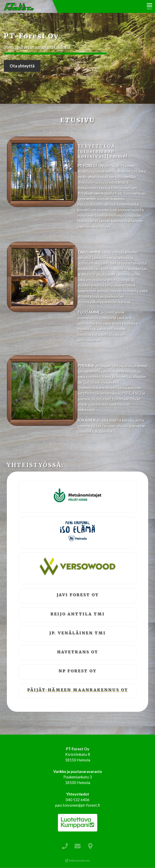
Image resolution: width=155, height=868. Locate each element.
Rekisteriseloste (78, 860)
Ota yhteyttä (22, 66)
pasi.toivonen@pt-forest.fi (77, 805)
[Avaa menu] (149, 7)
